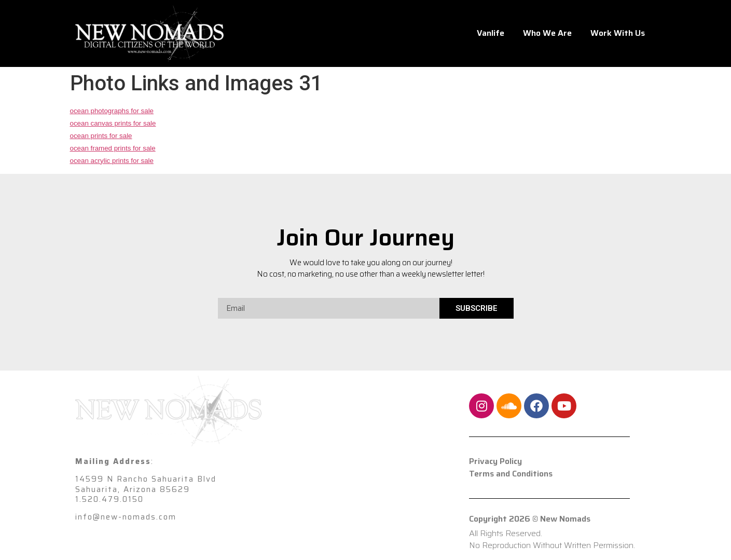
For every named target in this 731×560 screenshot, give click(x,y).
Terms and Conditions (511, 474)
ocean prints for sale (101, 136)
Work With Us (618, 33)
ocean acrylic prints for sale (112, 161)
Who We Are (547, 33)
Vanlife (491, 33)
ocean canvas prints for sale (113, 123)
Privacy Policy (495, 461)
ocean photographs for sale (112, 111)
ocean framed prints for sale (113, 148)
